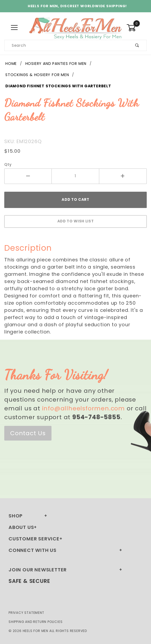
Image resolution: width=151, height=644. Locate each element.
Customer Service (34, 539)
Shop (16, 516)
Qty (8, 165)
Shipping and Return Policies (35, 622)
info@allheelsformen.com (84, 408)
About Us (21, 527)
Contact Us (28, 433)
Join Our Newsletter (38, 570)
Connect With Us (33, 550)
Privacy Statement (26, 613)
